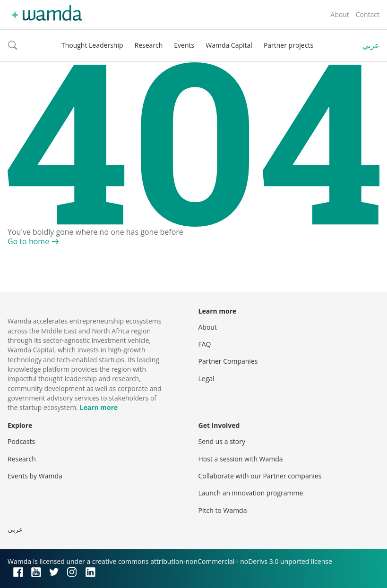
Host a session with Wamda (241, 459)
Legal (206, 379)
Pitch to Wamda (223, 510)
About (340, 14)
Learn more (99, 407)
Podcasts (21, 441)
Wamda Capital (229, 45)
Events (184, 45)
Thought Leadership (92, 45)
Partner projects (288, 45)
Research (149, 45)
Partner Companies (228, 361)
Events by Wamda (35, 476)
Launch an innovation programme (251, 493)
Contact (368, 14)
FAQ (205, 344)
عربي (371, 45)
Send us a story (222, 441)
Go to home (28, 241)
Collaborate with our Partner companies (260, 476)
